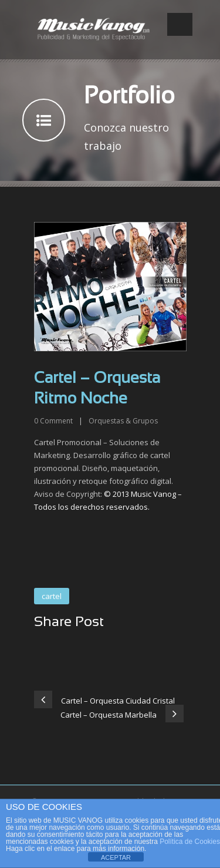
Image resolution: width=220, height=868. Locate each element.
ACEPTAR (116, 857)
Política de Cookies (190, 842)
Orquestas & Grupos (123, 421)
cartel (52, 596)
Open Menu (180, 24)
